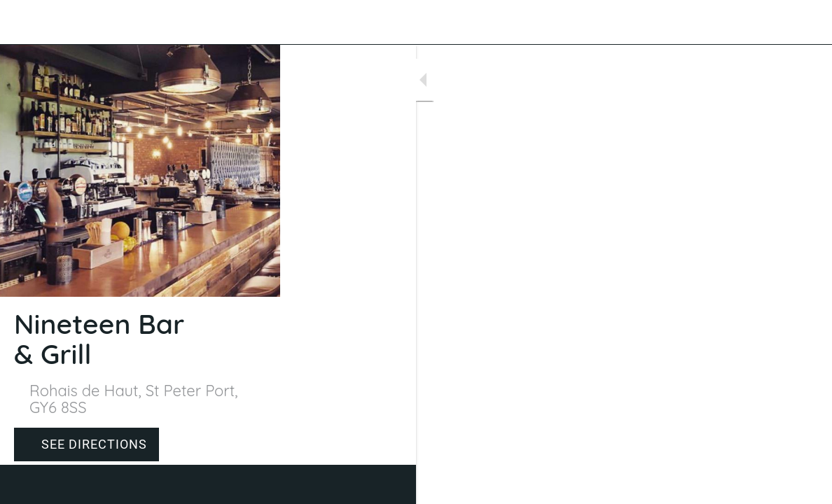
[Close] (22, 22)
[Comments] (804, 484)
